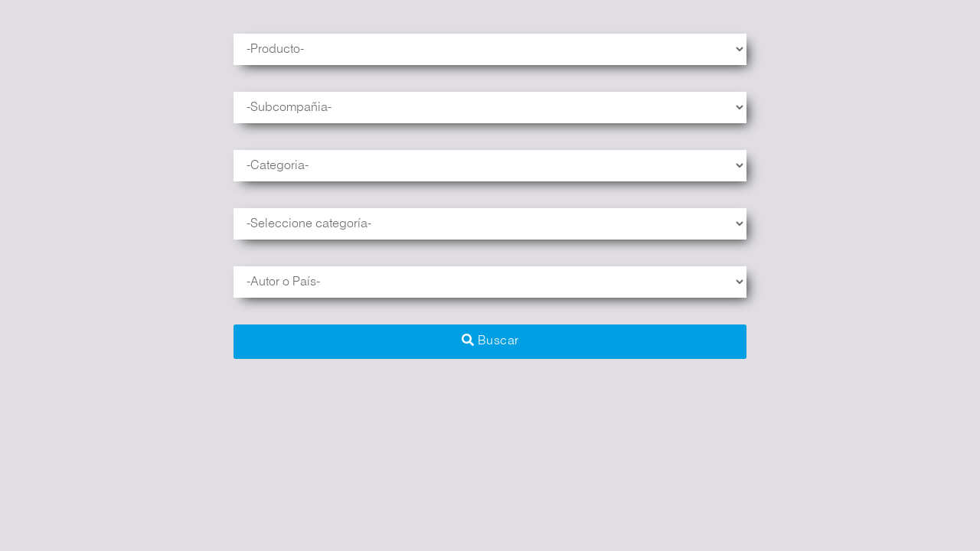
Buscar (490, 340)
